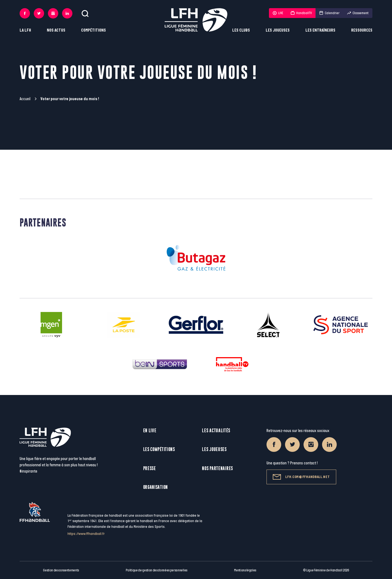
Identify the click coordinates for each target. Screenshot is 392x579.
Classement (358, 13)
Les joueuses (278, 30)
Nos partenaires (218, 468)
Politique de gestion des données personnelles (156, 570)
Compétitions (94, 30)
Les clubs (241, 30)
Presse (150, 468)
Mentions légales (245, 570)
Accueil (25, 99)
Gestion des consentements (61, 570)
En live (150, 431)
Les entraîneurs (320, 30)
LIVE (278, 13)
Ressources (362, 30)
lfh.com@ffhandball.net (301, 477)
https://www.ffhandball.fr (86, 534)
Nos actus (56, 30)
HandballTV (301, 13)
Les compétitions (159, 449)
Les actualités (216, 431)
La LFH (25, 30)
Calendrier (329, 13)
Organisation (156, 487)
